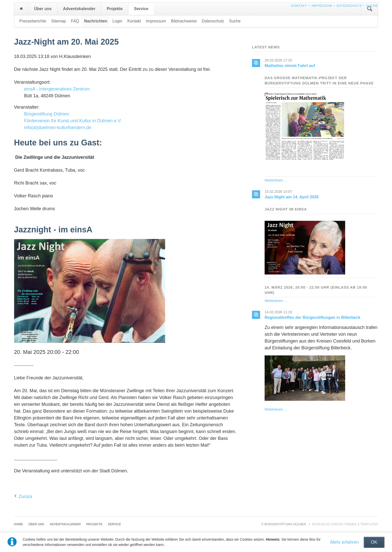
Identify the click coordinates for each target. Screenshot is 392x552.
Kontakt (299, 6)
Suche (372, 6)
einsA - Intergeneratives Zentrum (57, 89)
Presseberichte (33, 21)
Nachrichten (96, 21)
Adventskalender (79, 9)
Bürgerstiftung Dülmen (47, 114)
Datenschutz (349, 6)
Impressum (322, 6)
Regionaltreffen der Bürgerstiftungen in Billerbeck (313, 317)
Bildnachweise (184, 21)
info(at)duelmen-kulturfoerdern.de (58, 128)
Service (141, 9)
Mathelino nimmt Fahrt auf (290, 66)
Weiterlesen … (276, 180)
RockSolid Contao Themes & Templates (345, 524)
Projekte (115, 9)
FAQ (75, 21)
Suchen (370, 9)
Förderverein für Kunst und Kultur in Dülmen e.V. (73, 121)
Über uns (43, 9)
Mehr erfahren (345, 542)
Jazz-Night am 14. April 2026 (292, 197)
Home (21, 9)
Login (117, 21)
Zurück (26, 497)
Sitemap (59, 21)
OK (374, 542)
